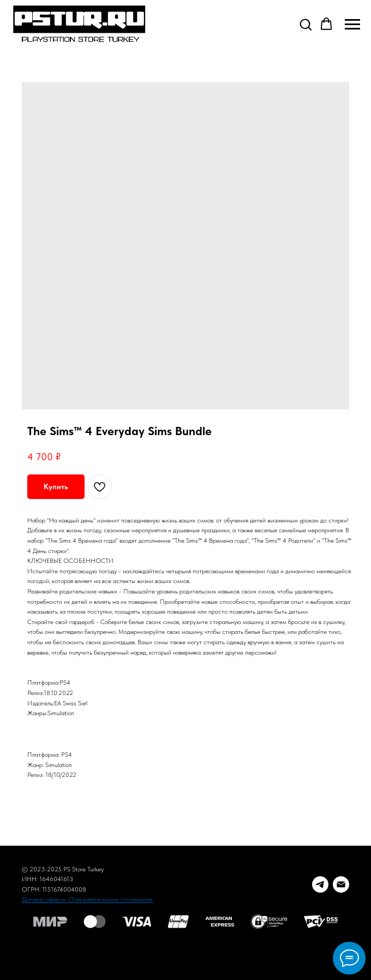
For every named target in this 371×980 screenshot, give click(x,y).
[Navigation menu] (352, 25)
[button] (306, 24)
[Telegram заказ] (320, 884)
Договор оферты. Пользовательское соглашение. (88, 899)
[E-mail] (341, 884)
